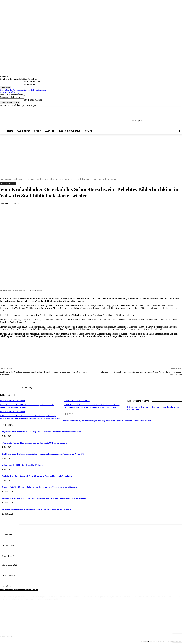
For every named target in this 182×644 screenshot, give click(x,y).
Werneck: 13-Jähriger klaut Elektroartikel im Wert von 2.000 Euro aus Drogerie (34, 443)
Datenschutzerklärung (10, 92)
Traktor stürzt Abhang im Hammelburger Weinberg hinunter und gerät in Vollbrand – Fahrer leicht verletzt (107, 421)
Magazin (8, 179)
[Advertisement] (91, 155)
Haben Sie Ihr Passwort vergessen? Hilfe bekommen (23, 90)
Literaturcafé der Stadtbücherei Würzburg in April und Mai (25, 552)
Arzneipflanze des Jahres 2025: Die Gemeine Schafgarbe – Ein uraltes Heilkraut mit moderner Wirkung (44, 498)
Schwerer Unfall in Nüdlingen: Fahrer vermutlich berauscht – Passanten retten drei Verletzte (40, 487)
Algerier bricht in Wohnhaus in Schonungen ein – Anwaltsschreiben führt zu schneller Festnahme (41, 432)
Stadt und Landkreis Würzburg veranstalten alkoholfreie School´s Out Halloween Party (35, 571)
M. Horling (6, 203)
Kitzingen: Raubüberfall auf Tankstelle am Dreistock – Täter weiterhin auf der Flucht (37, 509)
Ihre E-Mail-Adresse (33, 100)
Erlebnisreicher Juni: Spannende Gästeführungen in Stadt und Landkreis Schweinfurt (37, 476)
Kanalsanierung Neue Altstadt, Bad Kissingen (20, 561)
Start (2, 179)
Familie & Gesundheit (21, 179)
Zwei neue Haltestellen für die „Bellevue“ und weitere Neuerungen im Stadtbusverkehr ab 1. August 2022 (43, 582)
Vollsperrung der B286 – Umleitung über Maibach (22, 465)
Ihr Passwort (29, 84)
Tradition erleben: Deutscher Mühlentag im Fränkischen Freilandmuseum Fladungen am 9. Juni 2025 (43, 454)
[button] (179, 131)
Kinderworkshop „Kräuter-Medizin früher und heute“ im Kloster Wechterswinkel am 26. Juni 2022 (40, 541)
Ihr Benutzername (32, 81)
